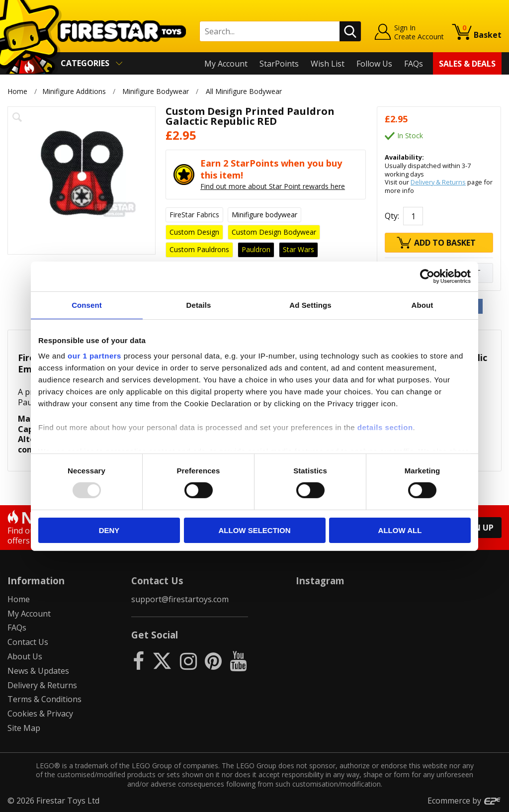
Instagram (320, 581)
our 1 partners (94, 356)
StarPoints (279, 64)
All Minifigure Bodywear (244, 91)
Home (17, 91)
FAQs (414, 64)
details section (385, 427)
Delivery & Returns (438, 182)
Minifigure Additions (74, 91)
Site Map (24, 728)
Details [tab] (199, 305)
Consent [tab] (87, 305)
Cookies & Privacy (40, 714)
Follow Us (374, 64)
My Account (226, 64)
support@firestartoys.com (180, 599)
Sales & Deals (467, 64)
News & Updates (38, 671)
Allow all (400, 530)
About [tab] (423, 305)
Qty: (392, 216)
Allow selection (255, 530)
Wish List (328, 64)
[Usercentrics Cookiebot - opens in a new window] (427, 276)
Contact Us (28, 642)
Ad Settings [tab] (310, 305)
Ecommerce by (465, 801)
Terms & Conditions (44, 699)
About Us (25, 656)
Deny (109, 530)
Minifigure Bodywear (156, 91)
